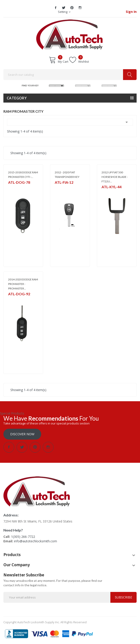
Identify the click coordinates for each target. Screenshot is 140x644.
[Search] (70, 75)
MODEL (71, 85)
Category (17, 98)
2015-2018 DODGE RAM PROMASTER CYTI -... (23, 175)
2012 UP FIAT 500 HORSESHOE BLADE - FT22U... (115, 177)
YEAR (98, 85)
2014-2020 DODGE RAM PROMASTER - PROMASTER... (23, 284)
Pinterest (72, 8)
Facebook (56, 8)
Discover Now (22, 434)
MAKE (45, 85)
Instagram (80, 8)
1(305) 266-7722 (23, 537)
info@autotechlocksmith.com (36, 541)
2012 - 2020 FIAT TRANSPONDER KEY (67, 175)
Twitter (64, 8)
